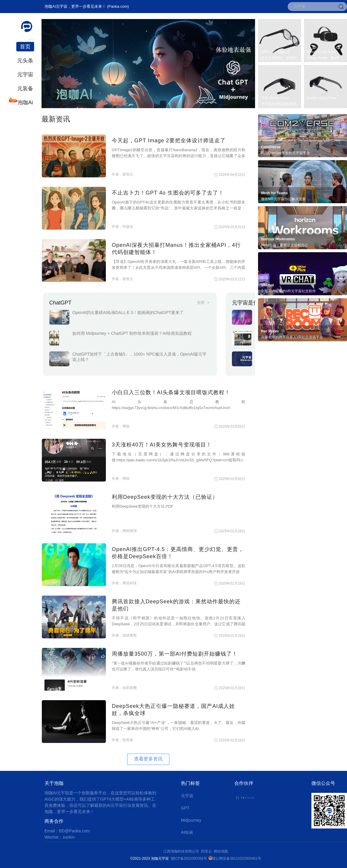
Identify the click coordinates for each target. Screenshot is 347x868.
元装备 (25, 89)
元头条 (25, 61)
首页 (25, 47)
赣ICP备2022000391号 (189, 858)
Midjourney (191, 820)
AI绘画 (187, 832)
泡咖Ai (25, 102)
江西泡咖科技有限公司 (182, 851)
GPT (185, 808)
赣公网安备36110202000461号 (237, 858)
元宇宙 (25, 75)
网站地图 (221, 851)
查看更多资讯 (148, 759)
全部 (204, 303)
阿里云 (207, 851)
